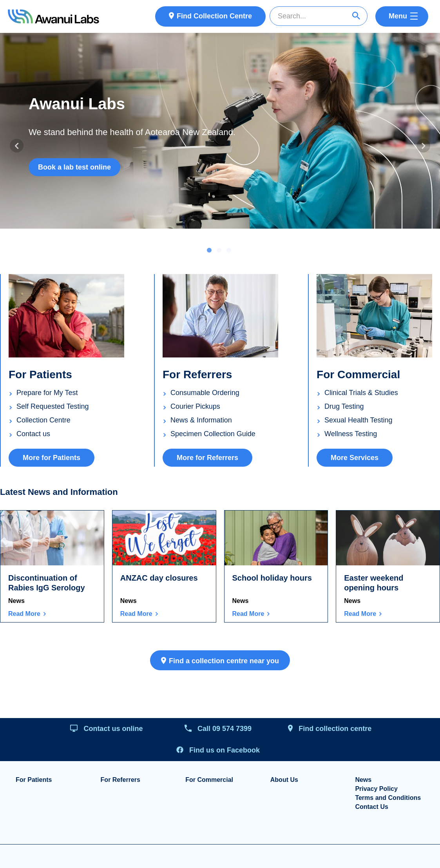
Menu (398, 16)
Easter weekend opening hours (374, 583)
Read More (24, 614)
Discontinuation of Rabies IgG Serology (47, 583)
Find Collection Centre (214, 16)
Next (423, 146)
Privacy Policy (376, 789)
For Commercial (209, 780)
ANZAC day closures (159, 578)
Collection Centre (43, 420)
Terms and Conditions (388, 798)
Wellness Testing (351, 434)
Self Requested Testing (53, 406)
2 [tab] (219, 251)
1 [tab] (209, 251)
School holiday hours (272, 578)
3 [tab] (229, 251)
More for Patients (52, 458)
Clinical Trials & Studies (361, 393)
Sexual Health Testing (359, 420)
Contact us (33, 434)
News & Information (201, 420)
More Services (355, 458)
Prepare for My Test (47, 393)
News (16, 601)
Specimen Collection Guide (213, 434)
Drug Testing (344, 406)
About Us (284, 780)
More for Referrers (207, 458)
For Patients (34, 780)
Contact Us (371, 807)
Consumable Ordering (205, 393)
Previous (17, 146)
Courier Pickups (195, 406)
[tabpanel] (220, 131)
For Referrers (120, 780)
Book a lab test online (74, 167)
